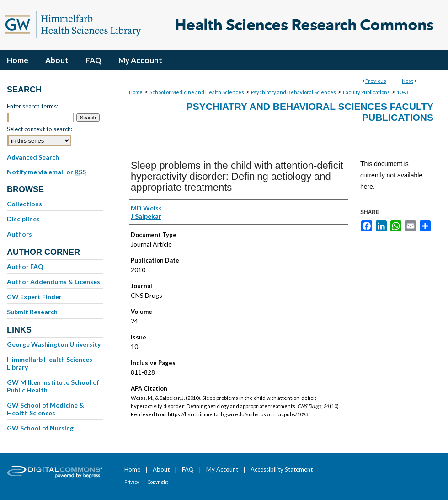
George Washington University (54, 344)
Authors (19, 234)
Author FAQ (25, 266)
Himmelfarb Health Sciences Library (50, 363)
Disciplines (23, 219)
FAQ (188, 469)
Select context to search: (40, 129)
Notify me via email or (46, 172)
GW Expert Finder (34, 297)
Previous (376, 81)
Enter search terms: (32, 106)
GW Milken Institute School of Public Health (53, 386)
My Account (222, 469)
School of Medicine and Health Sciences (197, 92)
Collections (24, 204)
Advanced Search (33, 157)
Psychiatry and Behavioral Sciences (293, 92)
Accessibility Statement (282, 469)
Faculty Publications (366, 92)
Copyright (158, 482)
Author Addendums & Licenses (53, 282)
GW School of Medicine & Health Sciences (45, 409)
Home (136, 92)
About (161, 469)
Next (408, 81)
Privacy (132, 482)
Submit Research (32, 312)
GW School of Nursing (40, 428)
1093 (402, 92)
